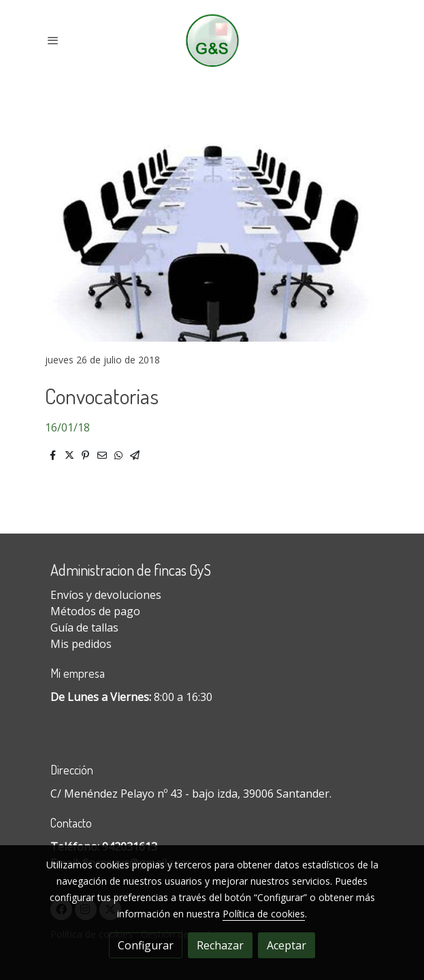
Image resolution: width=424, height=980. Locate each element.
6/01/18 (70, 427)
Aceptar (287, 945)
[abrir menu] (53, 40)
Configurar (146, 945)
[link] (212, 40)
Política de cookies (264, 914)
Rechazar (220, 945)
